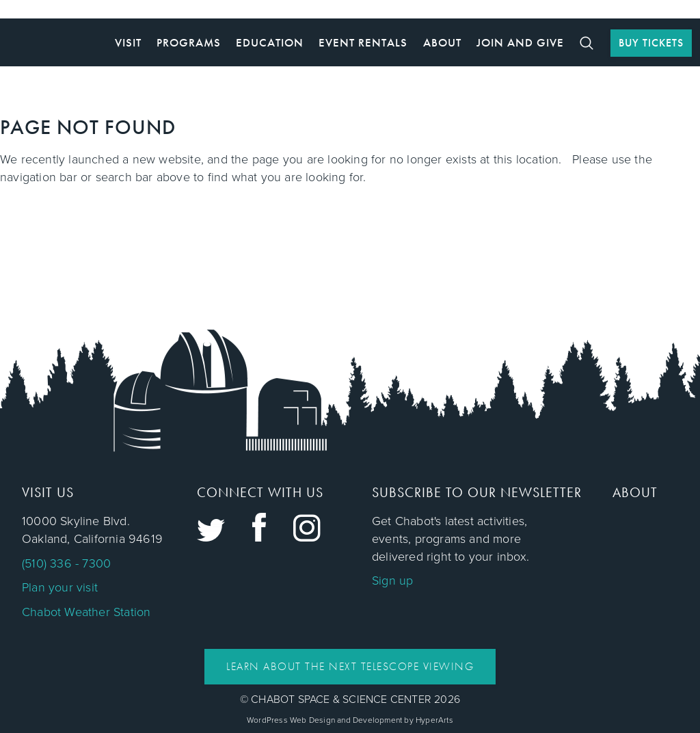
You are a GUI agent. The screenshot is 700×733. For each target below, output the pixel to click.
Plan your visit (60, 587)
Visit (128, 42)
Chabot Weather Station (86, 612)
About (442, 42)
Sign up (392, 581)
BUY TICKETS (651, 43)
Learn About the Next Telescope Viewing (350, 666)
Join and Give (520, 42)
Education (270, 42)
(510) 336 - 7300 (66, 563)
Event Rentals (363, 42)
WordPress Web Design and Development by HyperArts (350, 720)
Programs (189, 42)
